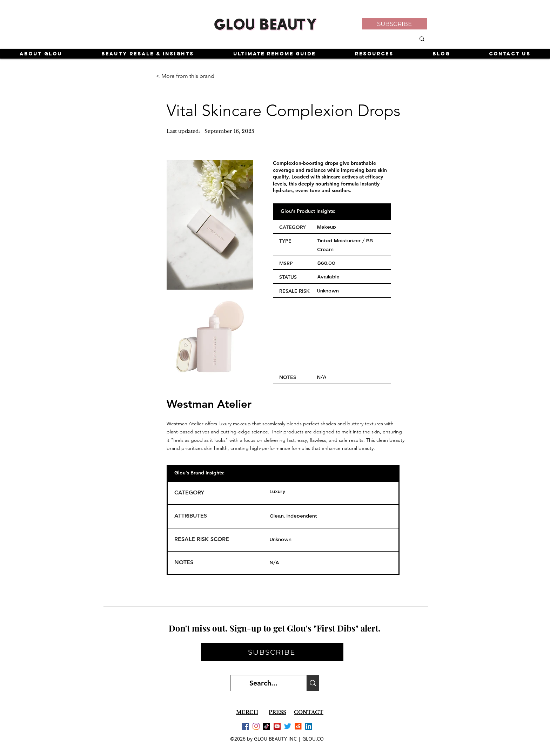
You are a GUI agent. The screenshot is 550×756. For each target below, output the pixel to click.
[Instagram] (256, 726)
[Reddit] (298, 726)
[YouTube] (277, 726)
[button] (394, 24)
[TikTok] (267, 726)
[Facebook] (246, 726)
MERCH (247, 712)
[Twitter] (288, 726)
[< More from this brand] (186, 76)
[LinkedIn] (309, 726)
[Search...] (263, 683)
